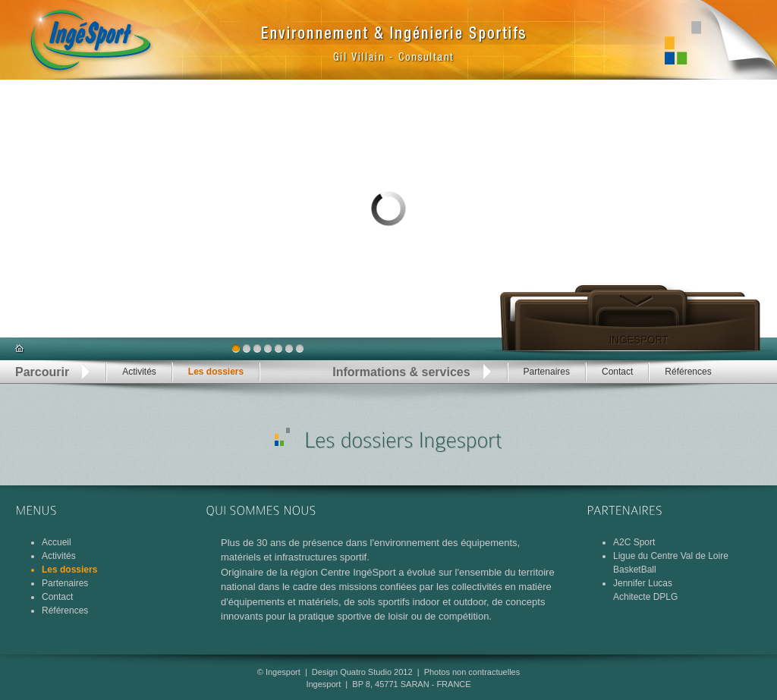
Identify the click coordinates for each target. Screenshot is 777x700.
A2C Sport (634, 542)
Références (688, 372)
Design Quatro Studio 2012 (362, 672)
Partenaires (547, 372)
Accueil (57, 542)
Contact (617, 372)
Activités (139, 372)
